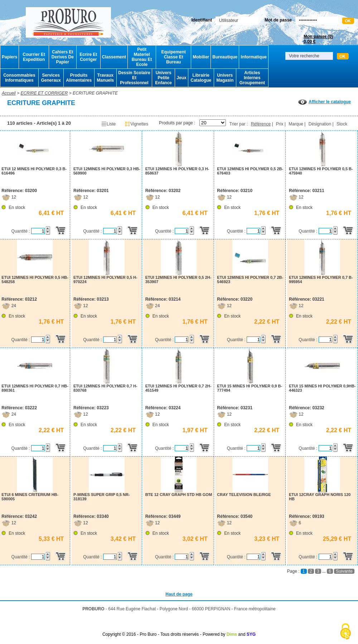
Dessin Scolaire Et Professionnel (134, 78)
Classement (114, 57)
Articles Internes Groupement (252, 78)
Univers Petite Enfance (163, 78)
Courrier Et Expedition (34, 57)
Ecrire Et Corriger (88, 57)
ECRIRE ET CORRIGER (44, 93)
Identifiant (202, 20)
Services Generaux (51, 78)
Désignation (320, 124)
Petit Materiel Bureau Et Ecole (142, 57)
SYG (251, 634)
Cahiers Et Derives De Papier (63, 57)
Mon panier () (318, 39)
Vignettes (136, 124)
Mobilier (201, 57)
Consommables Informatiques (19, 78)
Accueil (9, 93)
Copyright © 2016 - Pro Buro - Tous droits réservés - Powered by (164, 634)
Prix (280, 124)
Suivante (344, 571)
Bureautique (225, 57)
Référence (261, 124)
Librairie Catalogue (201, 78)
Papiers (9, 57)
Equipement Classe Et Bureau (173, 57)
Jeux (181, 78)
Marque (296, 124)
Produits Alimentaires (79, 78)
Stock (342, 124)
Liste (108, 124)
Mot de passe (278, 20)
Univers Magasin (225, 78)
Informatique (254, 57)
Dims (232, 634)
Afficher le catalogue (325, 102)
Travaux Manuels (105, 78)
